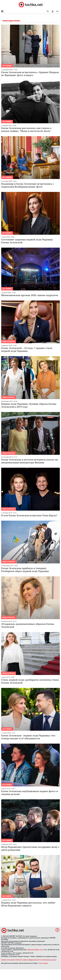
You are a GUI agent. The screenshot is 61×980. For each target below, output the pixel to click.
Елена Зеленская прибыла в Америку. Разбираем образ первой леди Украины (25, 570)
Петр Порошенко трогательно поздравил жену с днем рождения (30, 848)
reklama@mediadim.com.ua (35, 950)
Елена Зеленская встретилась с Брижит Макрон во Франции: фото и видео (30, 74)
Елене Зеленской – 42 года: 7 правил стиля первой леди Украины (27, 349)
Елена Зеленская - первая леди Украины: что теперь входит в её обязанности (28, 737)
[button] (53, 11)
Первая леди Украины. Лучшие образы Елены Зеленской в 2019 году (29, 405)
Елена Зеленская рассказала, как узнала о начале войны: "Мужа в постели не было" (26, 129)
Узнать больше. (43, 963)
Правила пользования (8, 960)
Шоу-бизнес (7, 66)
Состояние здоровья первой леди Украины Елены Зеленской (27, 241)
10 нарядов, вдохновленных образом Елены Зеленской (28, 625)
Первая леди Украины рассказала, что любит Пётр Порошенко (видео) (28, 904)
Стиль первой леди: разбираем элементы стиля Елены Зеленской (30, 681)
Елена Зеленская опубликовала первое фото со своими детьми (30, 793)
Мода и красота (9, 342)
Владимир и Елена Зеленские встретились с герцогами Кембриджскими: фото (28, 185)
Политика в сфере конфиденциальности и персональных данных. (36, 960)
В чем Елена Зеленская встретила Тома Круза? (29, 515)
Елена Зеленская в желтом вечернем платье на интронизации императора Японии (30, 461)
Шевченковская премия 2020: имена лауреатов (30, 295)
